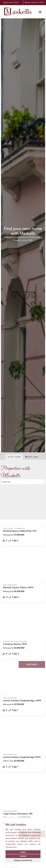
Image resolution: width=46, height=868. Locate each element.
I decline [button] (23, 856)
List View (14, 457)
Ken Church (35, 3)
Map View (32, 457)
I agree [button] (23, 852)
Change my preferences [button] (23, 860)
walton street (11, 3)
